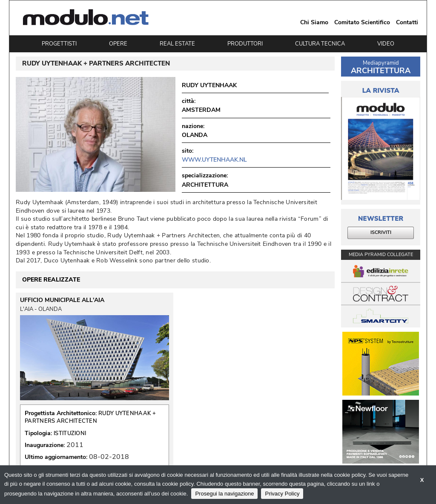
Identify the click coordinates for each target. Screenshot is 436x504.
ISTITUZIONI (70, 433)
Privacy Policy (282, 494)
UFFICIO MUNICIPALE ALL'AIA (62, 300)
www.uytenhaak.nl (214, 160)
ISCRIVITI (381, 232)
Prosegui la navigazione (224, 494)
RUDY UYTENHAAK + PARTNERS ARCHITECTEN (90, 417)
